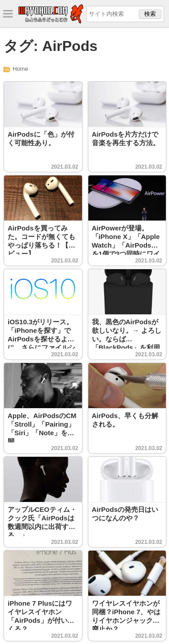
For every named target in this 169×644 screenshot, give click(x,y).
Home (21, 69)
